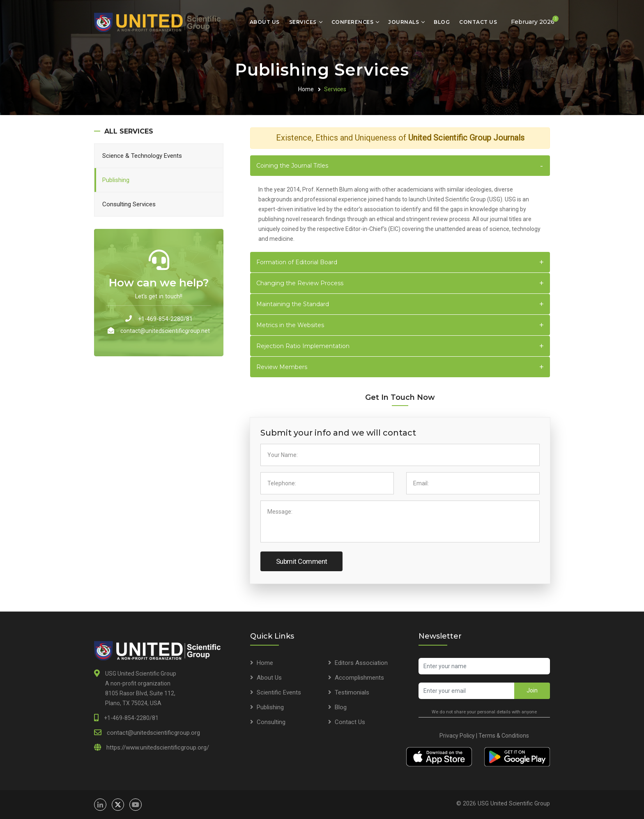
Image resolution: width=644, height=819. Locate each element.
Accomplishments (359, 678)
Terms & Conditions (504, 736)
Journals (404, 22)
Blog (442, 22)
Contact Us (478, 22)
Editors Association (361, 663)
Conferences (353, 22)
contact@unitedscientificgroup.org (153, 733)
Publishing (116, 180)
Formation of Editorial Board (297, 262)
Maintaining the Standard (293, 304)
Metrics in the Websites (290, 325)
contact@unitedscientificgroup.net (165, 331)
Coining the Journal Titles (292, 166)
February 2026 (535, 21)
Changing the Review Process (300, 283)
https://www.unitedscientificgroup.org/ (158, 747)
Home (306, 89)
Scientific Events (279, 692)
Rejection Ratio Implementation (303, 346)
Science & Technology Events (142, 156)
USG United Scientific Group (514, 803)
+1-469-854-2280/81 (165, 319)
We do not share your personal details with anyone (484, 712)
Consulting (271, 722)
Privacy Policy (457, 736)
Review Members (282, 367)
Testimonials (352, 692)
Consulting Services (129, 204)
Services (303, 22)
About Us (265, 22)
